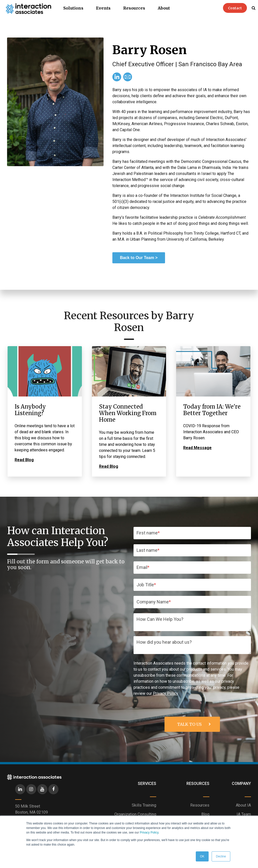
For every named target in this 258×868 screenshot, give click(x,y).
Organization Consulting (135, 814)
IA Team (244, 814)
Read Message (197, 448)
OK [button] (202, 856)
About (164, 8)
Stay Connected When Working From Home (128, 413)
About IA (243, 805)
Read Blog (24, 460)
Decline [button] (221, 856)
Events (103, 8)
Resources (134, 8)
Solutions (73, 8)
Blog (205, 814)
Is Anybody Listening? (30, 410)
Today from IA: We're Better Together (212, 410)
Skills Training (144, 805)
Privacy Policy (149, 833)
